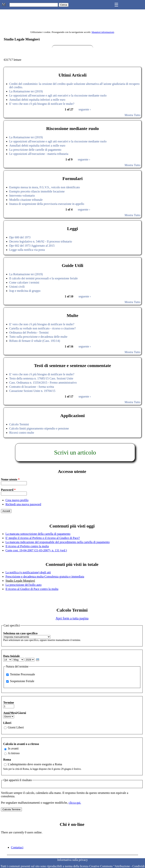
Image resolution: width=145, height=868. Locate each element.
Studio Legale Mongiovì (20, 581)
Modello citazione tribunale (26, 200)
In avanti (13, 748)
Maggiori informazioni (103, 32)
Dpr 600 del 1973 (20, 237)
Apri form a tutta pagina (72, 618)
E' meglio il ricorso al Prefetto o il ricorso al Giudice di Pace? (43, 538)
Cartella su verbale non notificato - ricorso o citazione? (42, 328)
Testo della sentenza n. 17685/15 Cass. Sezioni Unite (41, 378)
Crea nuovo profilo (17, 500)
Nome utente (10, 479)
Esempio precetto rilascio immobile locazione (37, 191)
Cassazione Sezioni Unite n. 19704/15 (32, 391)
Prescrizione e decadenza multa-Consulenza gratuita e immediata (45, 577)
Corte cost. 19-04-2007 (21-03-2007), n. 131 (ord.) (36, 550)
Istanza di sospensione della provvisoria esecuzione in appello (47, 204)
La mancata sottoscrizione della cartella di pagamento (38, 534)
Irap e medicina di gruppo (25, 291)
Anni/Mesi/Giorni (15, 713)
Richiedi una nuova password (23, 504)
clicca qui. (75, 803)
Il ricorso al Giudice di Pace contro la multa (32, 589)
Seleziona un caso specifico (20, 633)
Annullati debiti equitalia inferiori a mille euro (37, 100)
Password (8, 490)
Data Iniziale (12, 656)
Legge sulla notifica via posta (27, 250)
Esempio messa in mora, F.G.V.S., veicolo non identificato (45, 187)
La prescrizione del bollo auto (24, 585)
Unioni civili (17, 287)
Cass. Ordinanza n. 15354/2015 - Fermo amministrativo (43, 383)
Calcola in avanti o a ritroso (21, 744)
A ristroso (14, 753)
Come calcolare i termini (24, 282)
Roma (7, 760)
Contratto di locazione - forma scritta (32, 387)
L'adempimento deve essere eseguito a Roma (35, 764)
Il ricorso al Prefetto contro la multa (27, 546)
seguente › (85, 109)
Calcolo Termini (19, 424)
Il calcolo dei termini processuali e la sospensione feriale (44, 278)
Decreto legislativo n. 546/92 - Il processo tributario (41, 241)
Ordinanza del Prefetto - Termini (29, 333)
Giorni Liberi (16, 727)
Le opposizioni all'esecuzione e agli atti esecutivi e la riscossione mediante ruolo (58, 95)
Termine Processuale (23, 674)
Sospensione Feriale (22, 681)
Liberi (7, 723)
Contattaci (17, 847)
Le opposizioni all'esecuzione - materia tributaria (39, 154)
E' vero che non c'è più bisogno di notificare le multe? (42, 104)
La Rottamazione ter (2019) (26, 91)
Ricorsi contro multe (22, 433)
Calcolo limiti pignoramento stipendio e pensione (39, 428)
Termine (9, 703)
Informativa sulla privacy (72, 860)
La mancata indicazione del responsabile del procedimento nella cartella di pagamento (58, 542)
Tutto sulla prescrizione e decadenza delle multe (38, 337)
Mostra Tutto (132, 115)
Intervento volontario (22, 196)
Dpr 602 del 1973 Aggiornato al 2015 (32, 246)
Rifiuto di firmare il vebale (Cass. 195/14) (35, 341)
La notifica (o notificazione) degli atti (28, 572)
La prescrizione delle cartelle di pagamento (35, 150)
